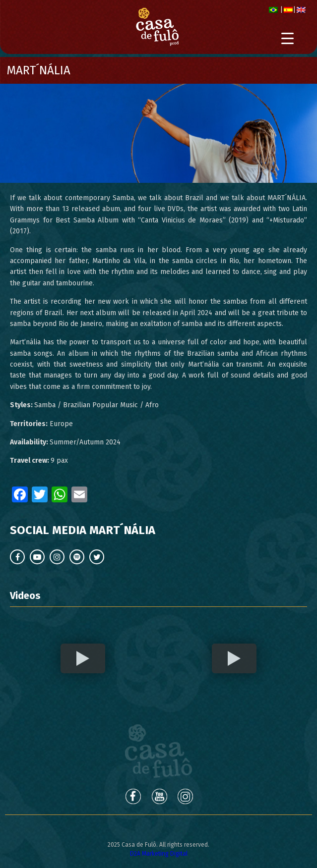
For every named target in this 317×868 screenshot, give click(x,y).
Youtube (159, 796)
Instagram (186, 796)
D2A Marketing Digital (159, 854)
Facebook (132, 796)
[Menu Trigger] (287, 38)
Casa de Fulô (158, 751)
